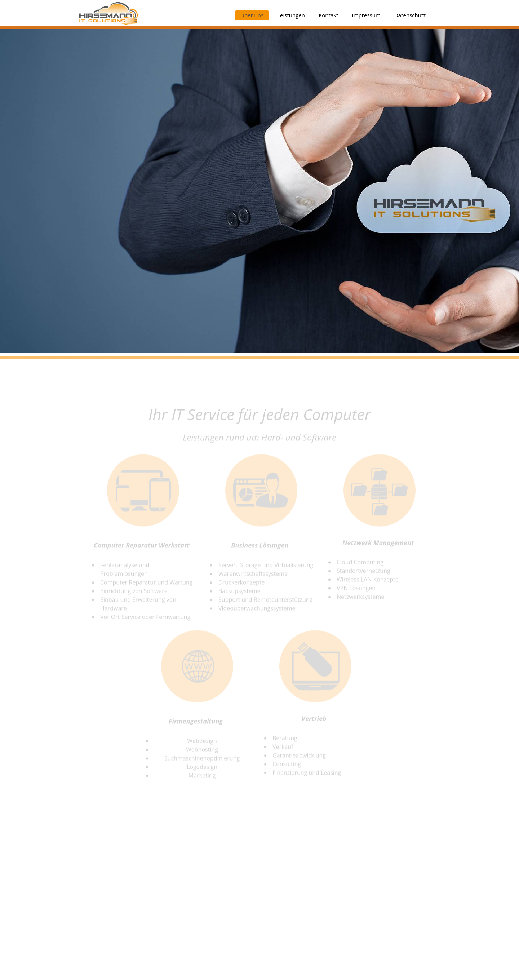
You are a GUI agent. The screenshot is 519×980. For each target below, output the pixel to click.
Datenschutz (410, 15)
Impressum (366, 15)
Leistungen (291, 15)
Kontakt (328, 15)
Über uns (252, 15)
